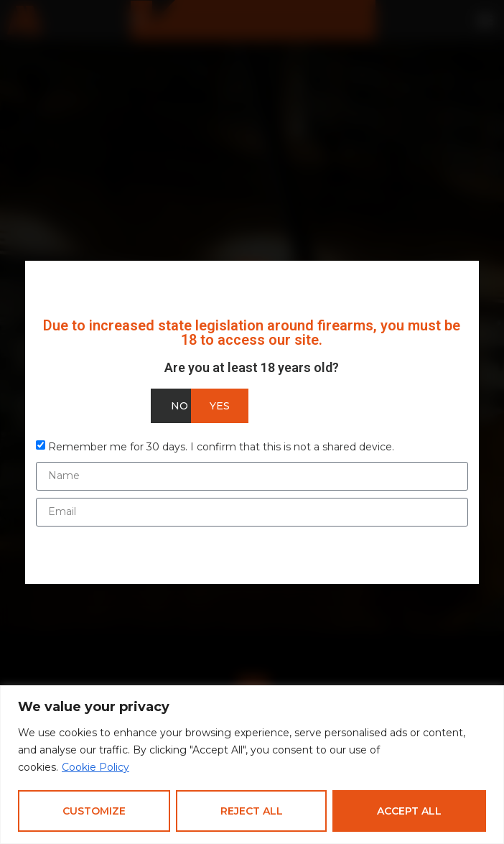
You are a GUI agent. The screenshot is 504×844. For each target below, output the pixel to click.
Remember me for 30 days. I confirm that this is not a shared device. (221, 446)
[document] (252, 422)
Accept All (409, 811)
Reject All (252, 811)
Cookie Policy (95, 767)
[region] (252, 765)
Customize (94, 811)
